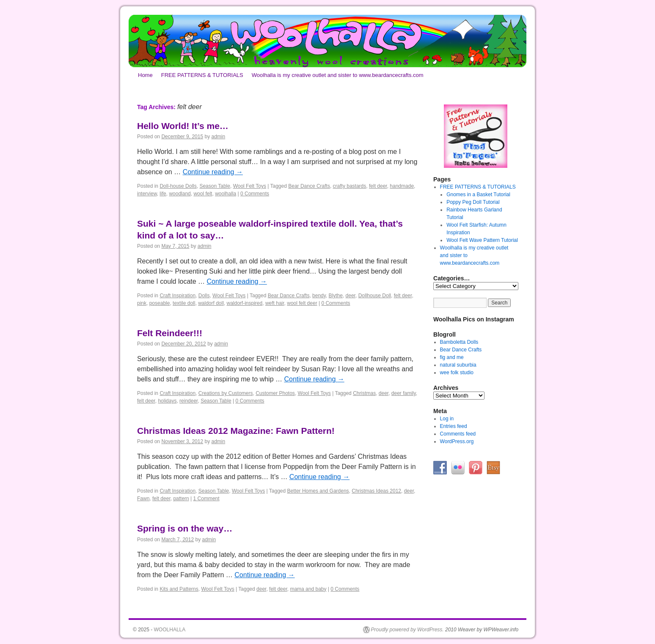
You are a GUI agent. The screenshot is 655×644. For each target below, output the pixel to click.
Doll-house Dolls (178, 186)
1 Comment (206, 499)
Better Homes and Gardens (318, 491)
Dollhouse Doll (375, 296)
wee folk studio (457, 373)
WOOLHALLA (170, 630)
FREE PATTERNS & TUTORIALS (202, 75)
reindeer (189, 401)
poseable (160, 303)
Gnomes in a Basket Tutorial (478, 195)
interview (147, 194)
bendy (319, 296)
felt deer (378, 186)
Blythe (336, 296)
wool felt (203, 194)
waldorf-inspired (245, 303)
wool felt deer (302, 303)
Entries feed (454, 426)
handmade (402, 186)
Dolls (204, 296)
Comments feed (458, 434)
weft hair (275, 303)
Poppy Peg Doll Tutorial (473, 202)
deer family (404, 393)
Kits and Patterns (179, 589)
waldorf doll (211, 303)
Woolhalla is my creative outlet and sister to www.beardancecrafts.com (338, 75)
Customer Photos (275, 393)
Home (145, 75)
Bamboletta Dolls (459, 342)
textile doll (184, 303)
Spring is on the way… (185, 528)
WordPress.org (457, 441)
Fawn (143, 499)
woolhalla (226, 194)
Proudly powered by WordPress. (407, 630)
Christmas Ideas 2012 (376, 491)
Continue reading (213, 172)
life (163, 194)
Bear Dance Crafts (309, 186)
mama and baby (308, 589)
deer (351, 296)
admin (219, 137)
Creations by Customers (226, 393)
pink (142, 303)
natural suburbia (458, 365)
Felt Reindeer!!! (170, 333)
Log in (447, 419)
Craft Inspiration (178, 296)
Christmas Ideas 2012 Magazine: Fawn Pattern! (236, 431)
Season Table (215, 186)
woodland (180, 194)
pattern (181, 499)
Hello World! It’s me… (183, 126)
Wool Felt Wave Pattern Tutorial (482, 240)
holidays (167, 401)
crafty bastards (350, 186)
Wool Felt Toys (250, 186)
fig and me (452, 357)
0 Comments (255, 194)
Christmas (364, 393)
